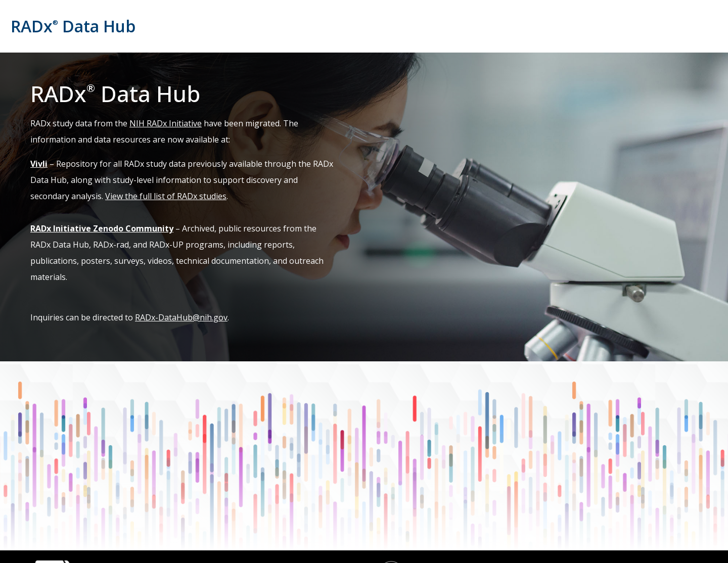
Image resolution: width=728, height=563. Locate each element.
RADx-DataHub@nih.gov (181, 317)
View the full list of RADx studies (166, 196)
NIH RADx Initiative (166, 123)
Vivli (39, 164)
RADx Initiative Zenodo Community (102, 228)
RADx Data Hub (73, 26)
